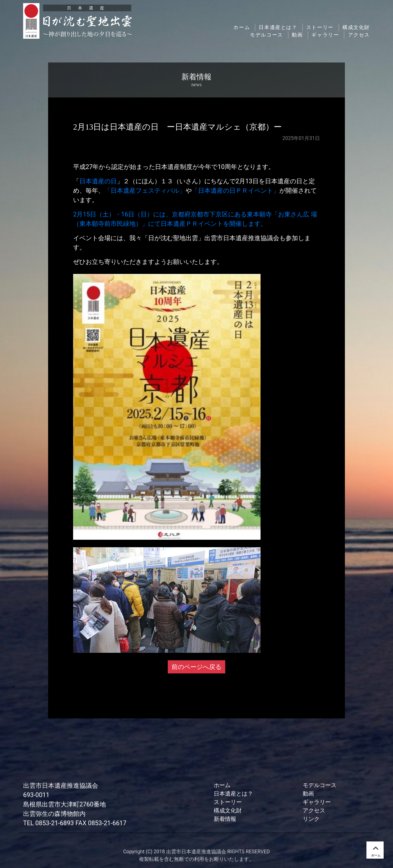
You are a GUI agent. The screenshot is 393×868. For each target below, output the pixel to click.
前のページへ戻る (196, 667)
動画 (297, 35)
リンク (311, 819)
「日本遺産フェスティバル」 (145, 191)
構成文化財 (356, 27)
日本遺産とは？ (278, 27)
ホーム (242, 27)
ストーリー (320, 27)
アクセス (359, 35)
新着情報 (225, 819)
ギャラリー (325, 35)
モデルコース (266, 35)
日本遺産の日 (98, 181)
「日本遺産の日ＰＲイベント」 (236, 191)
